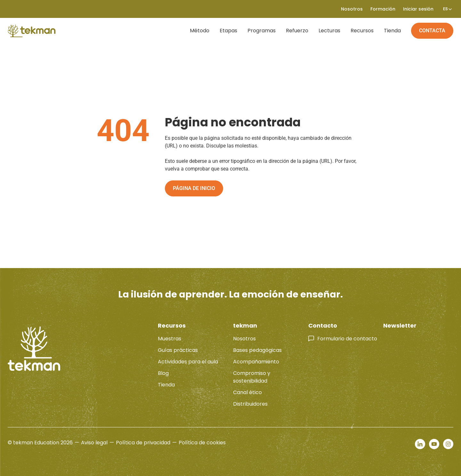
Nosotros (352, 9)
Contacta (432, 31)
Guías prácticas (178, 350)
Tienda (392, 31)
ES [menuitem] (445, 9)
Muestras (170, 339)
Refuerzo (297, 31)
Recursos (362, 31)
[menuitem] (445, 9)
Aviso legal (94, 443)
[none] (445, 9)
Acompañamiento (256, 362)
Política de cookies (202, 443)
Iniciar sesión (418, 9)
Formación (383, 9)
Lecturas (329, 31)
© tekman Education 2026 (40, 443)
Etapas (228, 31)
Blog (163, 373)
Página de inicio (194, 188)
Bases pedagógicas (257, 350)
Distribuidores (250, 404)
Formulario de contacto (347, 339)
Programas (262, 31)
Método (200, 31)
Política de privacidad (143, 443)
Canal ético (247, 392)
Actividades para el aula (188, 362)
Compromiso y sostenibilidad (252, 377)
